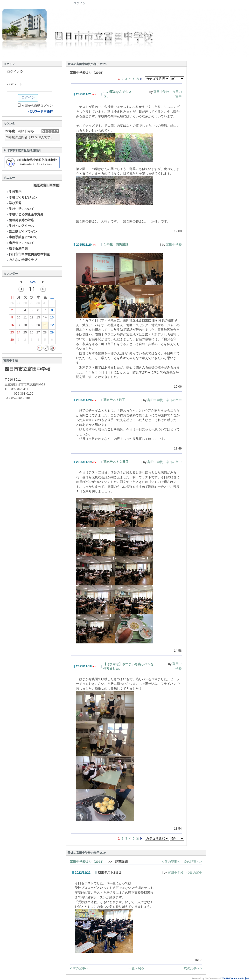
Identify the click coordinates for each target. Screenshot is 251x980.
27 (19, 304)
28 (25, 304)
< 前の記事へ (171, 862)
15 (52, 318)
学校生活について (20, 209)
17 (19, 326)
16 (12, 326)
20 (38, 326)
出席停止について (20, 243)
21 (45, 326)
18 (25, 326)
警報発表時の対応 (20, 220)
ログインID (15, 71)
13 (38, 318)
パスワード (15, 84)
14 (45, 318)
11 (25, 318)
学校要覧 (14, 203)
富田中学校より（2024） (88, 862)
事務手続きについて (22, 237)
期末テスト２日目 (116, 462)
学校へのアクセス (20, 226)
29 (32, 304)
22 (52, 326)
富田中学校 (174, 245)
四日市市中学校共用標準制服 (28, 254)
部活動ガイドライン (22, 232)
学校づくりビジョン (22, 197)
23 (12, 333)
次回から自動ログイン (37, 106)
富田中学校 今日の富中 (164, 400)
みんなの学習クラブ (22, 260)
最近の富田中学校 (46, 185)
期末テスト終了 (114, 400)
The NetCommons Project (235, 978)
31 (45, 304)
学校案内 (14, 192)
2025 (32, 282)
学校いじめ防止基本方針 (25, 214)
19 (32, 326)
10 (19, 318)
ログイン (79, 3)
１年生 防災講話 (116, 244)
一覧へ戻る (136, 968)
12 (32, 318)
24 (19, 333)
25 (25, 333)
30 (38, 304)
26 (12, 304)
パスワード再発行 (40, 112)
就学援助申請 (17, 248)
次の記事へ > (193, 862)
